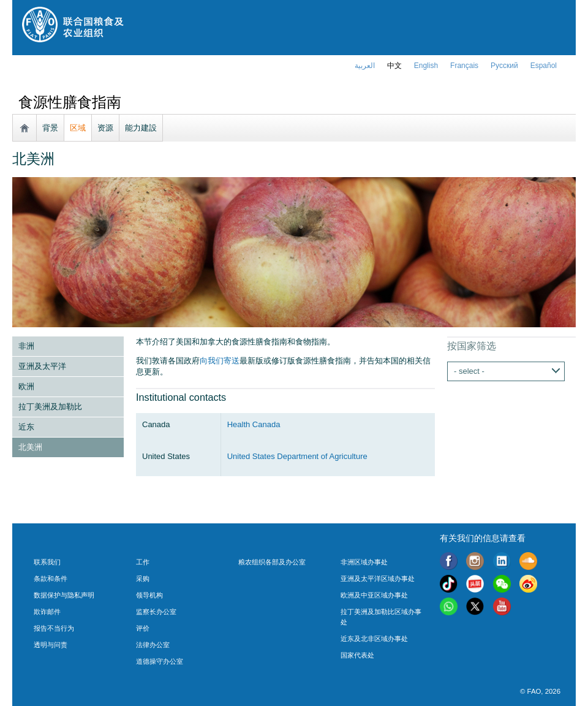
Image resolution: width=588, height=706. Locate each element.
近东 (26, 427)
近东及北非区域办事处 (374, 639)
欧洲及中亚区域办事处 (374, 595)
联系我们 (47, 562)
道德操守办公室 (160, 661)
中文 (394, 66)
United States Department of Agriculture (297, 456)
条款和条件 (51, 579)
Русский (504, 66)
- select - (469, 371)
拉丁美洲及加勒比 (50, 407)
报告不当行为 (54, 628)
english (426, 66)
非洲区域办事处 (364, 562)
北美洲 (30, 447)
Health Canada (254, 424)
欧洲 (26, 386)
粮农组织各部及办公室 (272, 562)
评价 (143, 628)
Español (544, 66)
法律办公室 (153, 645)
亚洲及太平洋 (42, 366)
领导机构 (149, 595)
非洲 (26, 346)
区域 (78, 128)
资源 (105, 128)
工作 (143, 562)
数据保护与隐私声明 (64, 595)
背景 (50, 128)
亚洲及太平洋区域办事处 (378, 579)
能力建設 (141, 128)
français (464, 66)
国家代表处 (357, 655)
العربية (365, 66)
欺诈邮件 (47, 612)
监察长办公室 (156, 612)
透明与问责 (51, 645)
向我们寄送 (220, 361)
